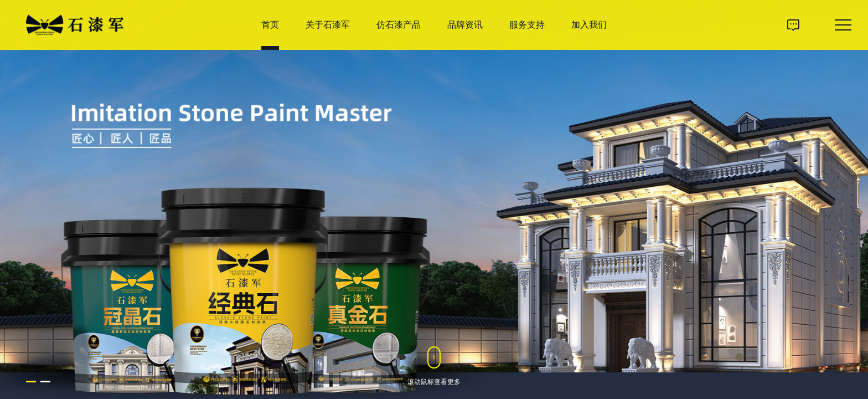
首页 (270, 25)
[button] (31, 382)
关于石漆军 (328, 25)
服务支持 (527, 25)
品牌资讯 (465, 25)
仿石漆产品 (399, 25)
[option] (434, 199)
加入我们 (589, 25)
